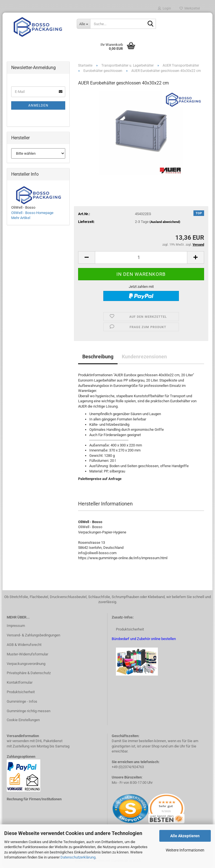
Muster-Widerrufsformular (27, 654)
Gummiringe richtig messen (29, 711)
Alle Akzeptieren (185, 836)
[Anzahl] (141, 257)
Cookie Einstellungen (23, 720)
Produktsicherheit (21, 692)
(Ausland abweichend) (165, 222)
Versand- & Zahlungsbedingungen (33, 635)
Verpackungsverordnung (26, 664)
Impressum (16, 626)
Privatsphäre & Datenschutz (29, 673)
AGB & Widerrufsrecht (24, 645)
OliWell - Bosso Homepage (32, 213)
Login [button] (164, 8)
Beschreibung (98, 357)
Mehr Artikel (21, 218)
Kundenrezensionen (144, 357)
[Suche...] (83, 24)
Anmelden (38, 105)
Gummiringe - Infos (22, 701)
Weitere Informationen (185, 850)
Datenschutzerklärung (78, 857)
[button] (87, 257)
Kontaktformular (20, 682)
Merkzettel (190, 8)
